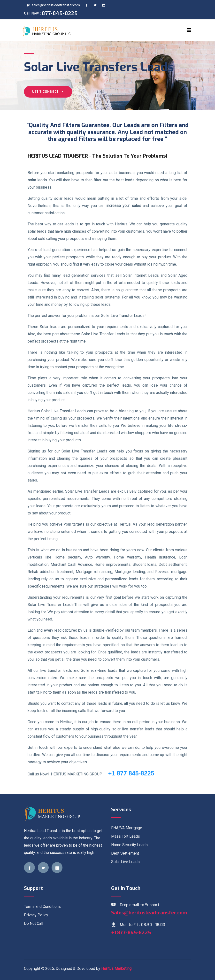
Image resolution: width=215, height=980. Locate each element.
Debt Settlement (125, 853)
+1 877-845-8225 (131, 933)
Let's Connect (48, 92)
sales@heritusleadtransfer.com (53, 5)
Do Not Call (34, 923)
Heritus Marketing (116, 969)
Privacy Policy (36, 915)
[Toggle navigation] (189, 30)
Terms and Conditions (42, 907)
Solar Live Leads (125, 862)
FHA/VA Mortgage (127, 828)
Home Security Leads (129, 845)
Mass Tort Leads (126, 836)
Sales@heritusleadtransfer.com (149, 913)
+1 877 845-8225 (129, 773)
